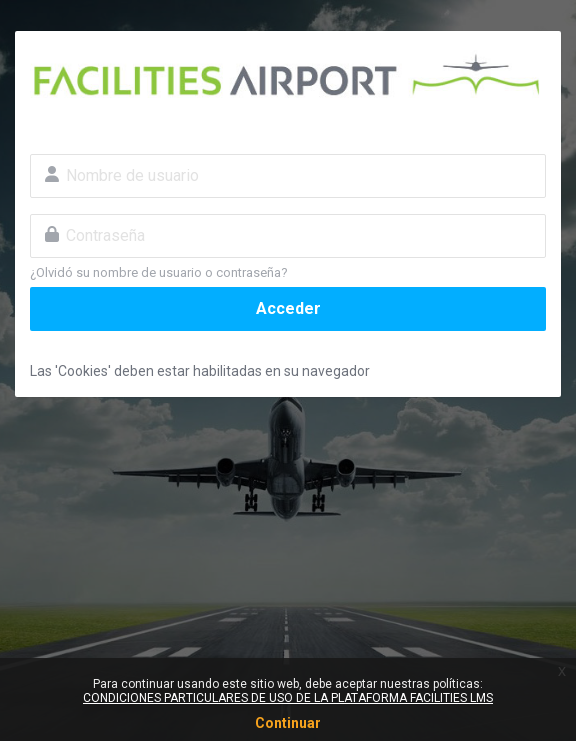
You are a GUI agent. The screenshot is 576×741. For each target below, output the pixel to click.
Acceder (288, 308)
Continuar (288, 723)
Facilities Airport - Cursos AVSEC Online (288, 76)
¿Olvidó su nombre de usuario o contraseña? (159, 272)
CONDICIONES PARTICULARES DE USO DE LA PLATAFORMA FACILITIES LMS (288, 698)
